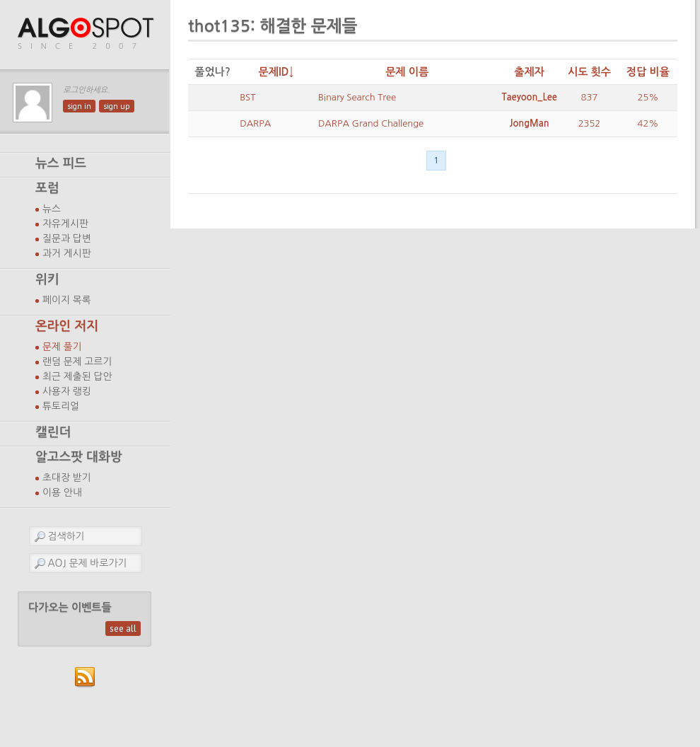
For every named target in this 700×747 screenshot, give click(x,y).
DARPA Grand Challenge (371, 123)
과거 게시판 (67, 253)
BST (247, 97)
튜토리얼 (61, 406)
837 (590, 97)
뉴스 (52, 209)
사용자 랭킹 (67, 391)
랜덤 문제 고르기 (77, 361)
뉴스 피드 (61, 163)
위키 (47, 279)
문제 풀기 (62, 347)
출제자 (529, 72)
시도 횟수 (589, 72)
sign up (117, 106)
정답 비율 (648, 72)
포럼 (47, 188)
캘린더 (53, 432)
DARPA (255, 123)
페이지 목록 (67, 300)
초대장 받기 (67, 477)
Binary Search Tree (357, 97)
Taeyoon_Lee (529, 97)
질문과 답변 (67, 238)
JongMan (530, 123)
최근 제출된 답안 (77, 376)
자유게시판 (65, 224)
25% (648, 97)
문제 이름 (407, 72)
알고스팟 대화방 (79, 457)
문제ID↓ (276, 72)
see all (123, 629)
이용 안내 (62, 492)
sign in (79, 106)
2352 (590, 123)
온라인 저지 (67, 326)
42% (648, 123)
